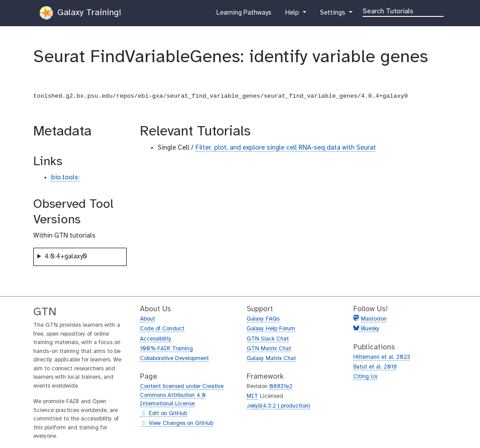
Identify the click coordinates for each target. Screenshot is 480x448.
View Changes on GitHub (177, 424)
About (148, 319)
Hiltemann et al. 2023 (382, 357)
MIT (252, 396)
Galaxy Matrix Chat (271, 359)
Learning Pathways (244, 15)
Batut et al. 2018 (375, 367)
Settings (333, 15)
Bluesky (369, 329)
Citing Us (365, 377)
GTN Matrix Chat (269, 349)
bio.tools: (65, 178)
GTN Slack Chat (268, 339)
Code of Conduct (162, 329)
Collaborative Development (174, 359)
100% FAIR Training (166, 349)
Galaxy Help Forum (271, 329)
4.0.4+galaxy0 (66, 257)
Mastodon (374, 319)
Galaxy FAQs (263, 319)
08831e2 (281, 387)
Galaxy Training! (80, 13)
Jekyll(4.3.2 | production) (278, 406)
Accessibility (156, 339)
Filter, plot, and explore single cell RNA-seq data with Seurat (286, 148)
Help (293, 15)
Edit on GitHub (164, 414)
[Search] (403, 11)
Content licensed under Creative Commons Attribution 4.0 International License (182, 395)
